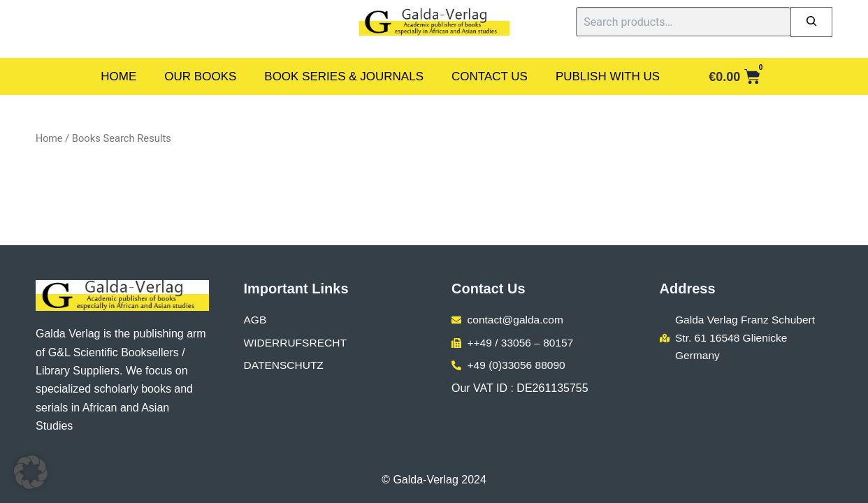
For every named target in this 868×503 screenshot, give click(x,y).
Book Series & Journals (344, 76)
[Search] (811, 22)
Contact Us (490, 76)
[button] (31, 472)
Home (118, 76)
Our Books (200, 76)
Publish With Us (608, 76)
